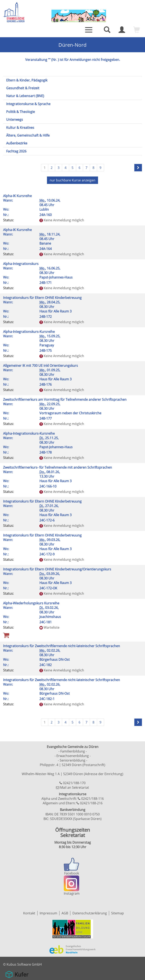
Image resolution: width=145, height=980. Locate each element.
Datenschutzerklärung (90, 913)
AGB (65, 913)
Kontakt (29, 913)
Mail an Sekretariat (75, 787)
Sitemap (118, 913)
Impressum (48, 913)
